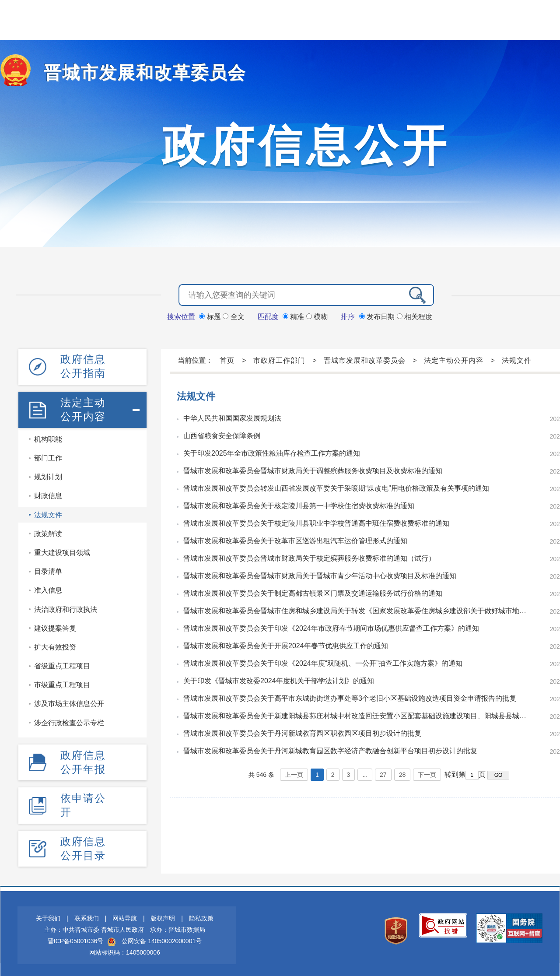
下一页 (427, 774)
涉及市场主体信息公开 (69, 702)
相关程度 (415, 316)
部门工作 (48, 456)
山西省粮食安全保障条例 (222, 435)
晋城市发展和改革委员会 (135, 72)
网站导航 (125, 915)
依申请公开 (83, 802)
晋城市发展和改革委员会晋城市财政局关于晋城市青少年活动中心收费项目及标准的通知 (320, 575)
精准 (294, 316)
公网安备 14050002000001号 (162, 937)
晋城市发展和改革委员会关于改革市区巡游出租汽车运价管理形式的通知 (295, 540)
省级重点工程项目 (62, 664)
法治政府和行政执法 (66, 607)
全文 (233, 316)
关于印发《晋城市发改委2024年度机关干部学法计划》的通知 (279, 680)
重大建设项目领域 (62, 550)
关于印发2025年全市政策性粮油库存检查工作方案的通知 (272, 452)
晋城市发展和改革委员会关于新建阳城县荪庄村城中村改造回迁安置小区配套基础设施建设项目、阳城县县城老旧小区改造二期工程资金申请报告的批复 (358, 715)
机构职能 (48, 437)
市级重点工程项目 (62, 683)
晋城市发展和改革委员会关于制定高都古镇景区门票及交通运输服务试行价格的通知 (313, 592)
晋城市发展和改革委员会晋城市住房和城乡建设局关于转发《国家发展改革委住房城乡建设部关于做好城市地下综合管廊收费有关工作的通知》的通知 (358, 610)
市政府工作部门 (279, 360)
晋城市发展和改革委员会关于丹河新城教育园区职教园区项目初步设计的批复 (302, 732)
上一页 (294, 774)
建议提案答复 (55, 626)
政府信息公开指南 (83, 365)
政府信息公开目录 (83, 845)
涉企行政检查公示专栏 (69, 721)
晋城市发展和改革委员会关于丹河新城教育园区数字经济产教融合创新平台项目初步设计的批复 (330, 750)
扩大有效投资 (55, 645)
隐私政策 (201, 915)
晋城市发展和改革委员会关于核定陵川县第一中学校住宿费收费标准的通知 (299, 505)
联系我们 (87, 915)
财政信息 (48, 494)
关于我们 (48, 915)
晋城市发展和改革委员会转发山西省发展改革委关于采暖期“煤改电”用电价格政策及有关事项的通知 (336, 487)
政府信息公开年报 (83, 760)
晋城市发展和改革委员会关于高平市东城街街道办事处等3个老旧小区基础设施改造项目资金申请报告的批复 (350, 697)
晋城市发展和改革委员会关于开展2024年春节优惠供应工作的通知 (286, 645)
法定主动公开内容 (83, 408)
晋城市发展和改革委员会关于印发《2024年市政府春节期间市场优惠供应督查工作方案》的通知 (331, 627)
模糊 (317, 316)
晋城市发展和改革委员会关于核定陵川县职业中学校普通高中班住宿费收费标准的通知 (316, 522)
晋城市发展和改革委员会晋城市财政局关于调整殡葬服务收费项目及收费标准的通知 (313, 470)
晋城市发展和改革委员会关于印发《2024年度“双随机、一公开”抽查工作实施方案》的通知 (323, 662)
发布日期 (378, 316)
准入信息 (48, 588)
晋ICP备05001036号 (76, 937)
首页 (227, 360)
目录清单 (48, 569)
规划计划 (48, 475)
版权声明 (163, 915)
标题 (211, 316)
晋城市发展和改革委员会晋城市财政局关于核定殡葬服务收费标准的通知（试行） (309, 557)
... (365, 774)
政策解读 (48, 532)
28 (402, 774)
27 (383, 774)
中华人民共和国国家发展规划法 (232, 417)
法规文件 (48, 513)
